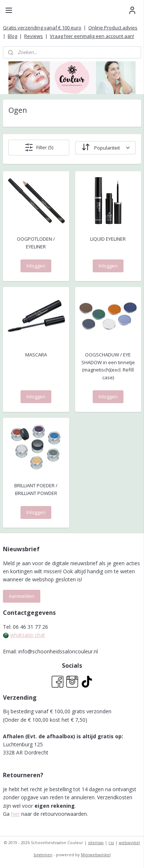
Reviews (34, 36)
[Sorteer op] (105, 148)
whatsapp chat (28, 635)
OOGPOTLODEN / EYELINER (36, 243)
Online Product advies (113, 28)
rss (111, 842)
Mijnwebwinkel (96, 855)
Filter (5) (39, 147)
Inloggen (36, 266)
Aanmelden (22, 596)
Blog (12, 36)
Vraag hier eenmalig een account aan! (92, 36)
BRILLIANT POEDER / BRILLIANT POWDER (36, 489)
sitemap (96, 842)
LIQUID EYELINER (108, 239)
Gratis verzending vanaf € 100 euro (42, 28)
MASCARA (36, 355)
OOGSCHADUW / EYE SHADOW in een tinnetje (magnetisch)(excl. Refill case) (108, 366)
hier (15, 814)
